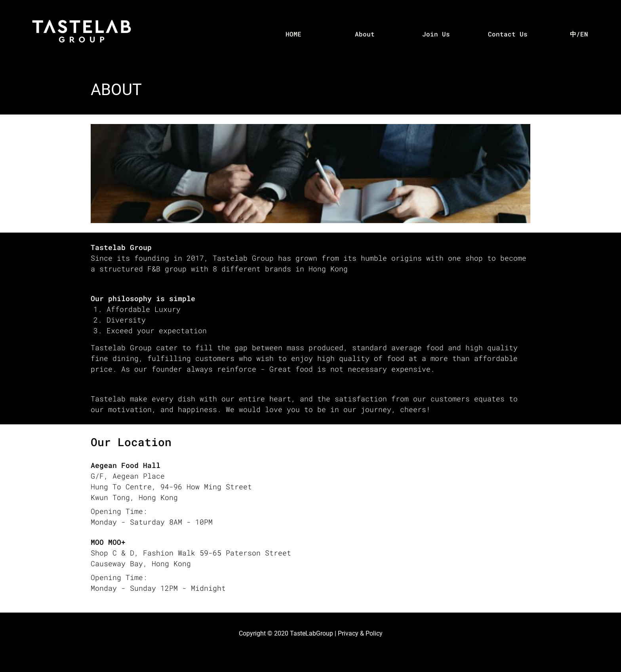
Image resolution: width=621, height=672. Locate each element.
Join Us (436, 34)
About (365, 34)
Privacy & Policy (360, 633)
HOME (293, 34)
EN (584, 34)
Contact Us (508, 34)
